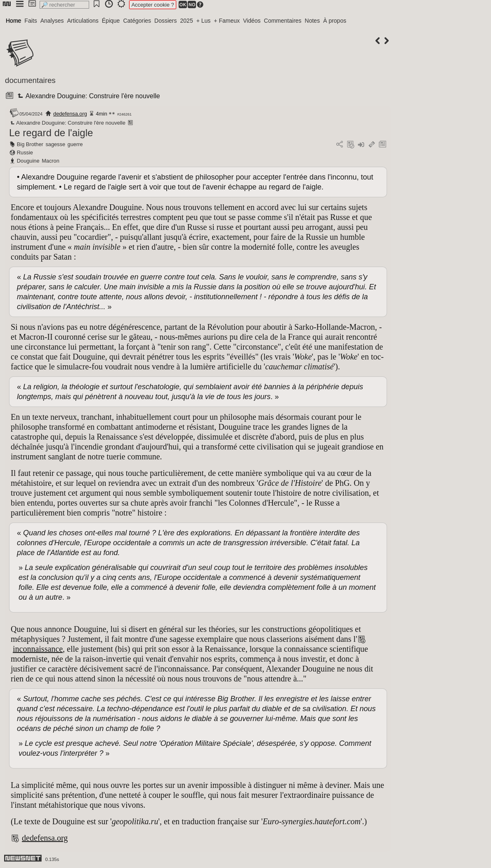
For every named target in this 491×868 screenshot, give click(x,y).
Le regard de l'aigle (51, 133)
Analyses (52, 21)
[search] (64, 5)
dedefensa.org (70, 114)
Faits (31, 21)
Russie (25, 153)
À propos (335, 21)
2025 (187, 21)
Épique (111, 21)
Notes (313, 21)
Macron (51, 161)
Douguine (28, 161)
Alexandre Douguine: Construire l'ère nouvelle (88, 96)
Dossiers (165, 21)
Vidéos (252, 21)
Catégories (137, 21)
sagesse (55, 144)
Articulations (83, 21)
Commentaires (283, 21)
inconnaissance (38, 649)
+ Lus (204, 21)
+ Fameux (227, 21)
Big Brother (30, 144)
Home (13, 21)
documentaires (30, 80)
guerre (75, 144)
